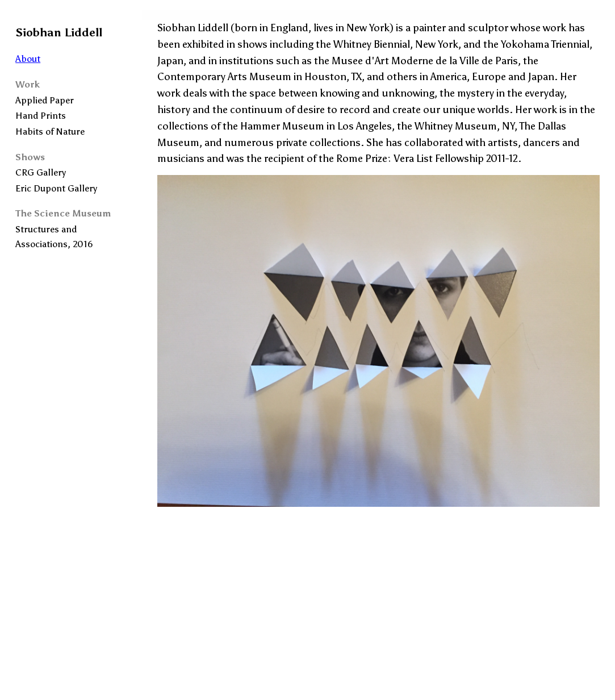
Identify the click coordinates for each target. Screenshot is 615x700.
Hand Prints (41, 116)
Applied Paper (45, 100)
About (28, 59)
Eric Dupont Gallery (56, 188)
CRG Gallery (41, 172)
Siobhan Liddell (59, 32)
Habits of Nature (50, 132)
